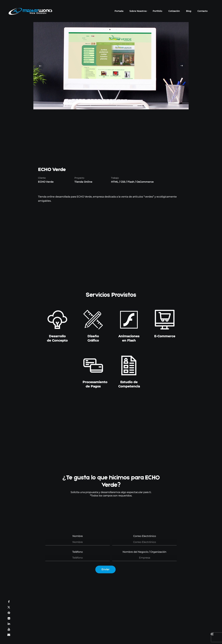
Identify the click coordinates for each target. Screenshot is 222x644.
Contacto (202, 11)
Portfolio (157, 11)
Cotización (174, 11)
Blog (189, 11)
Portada (119, 11)
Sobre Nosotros (138, 11)
